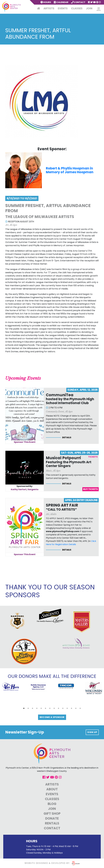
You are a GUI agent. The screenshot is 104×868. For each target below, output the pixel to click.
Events (63, 8)
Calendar (61, 2)
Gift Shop (52, 814)
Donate (52, 818)
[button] (24, 708)
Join (89, 8)
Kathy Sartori (19, 489)
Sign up (92, 732)
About (52, 789)
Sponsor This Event (25, 442)
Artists (49, 8)
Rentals (52, 823)
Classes (77, 8)
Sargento (33, 489)
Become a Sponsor (52, 717)
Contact (78, 2)
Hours (46, 2)
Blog (52, 804)
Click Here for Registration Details (71, 543)
